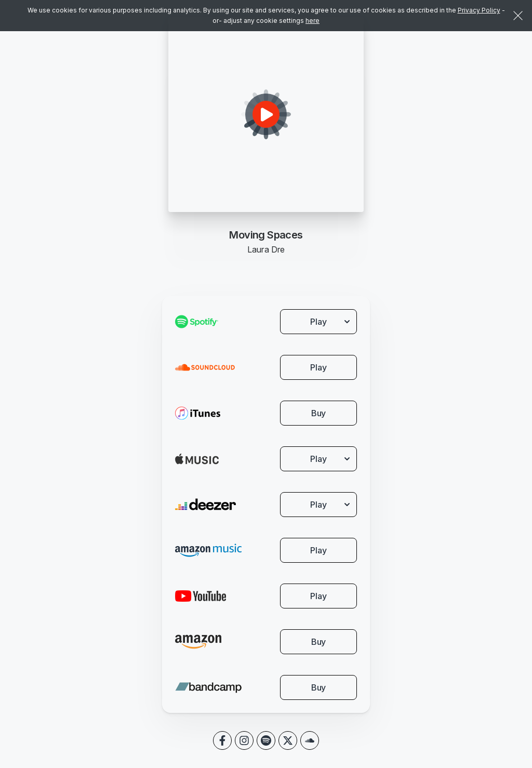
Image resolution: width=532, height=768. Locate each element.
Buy (319, 413)
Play (318, 367)
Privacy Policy (479, 10)
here (312, 21)
